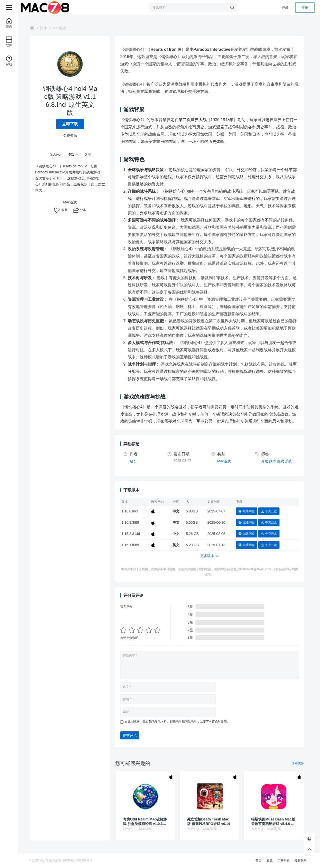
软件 (45, 28)
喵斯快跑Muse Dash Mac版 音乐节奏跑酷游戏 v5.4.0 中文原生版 (275, 822)
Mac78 (47, 860)
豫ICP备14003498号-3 (80, 860)
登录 (285, 8)
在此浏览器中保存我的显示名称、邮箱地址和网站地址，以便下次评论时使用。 (179, 722)
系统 (290, 461)
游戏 (282, 461)
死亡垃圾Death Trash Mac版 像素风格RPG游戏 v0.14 (211, 821)
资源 (266, 860)
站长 (135, 461)
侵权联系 (297, 860)
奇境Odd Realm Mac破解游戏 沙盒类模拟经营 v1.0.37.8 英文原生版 (147, 822)
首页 (255, 860)
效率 (274, 461)
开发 (267, 461)
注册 (305, 8)
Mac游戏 (61, 28)
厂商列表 (280, 860)
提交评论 (132, 735)
